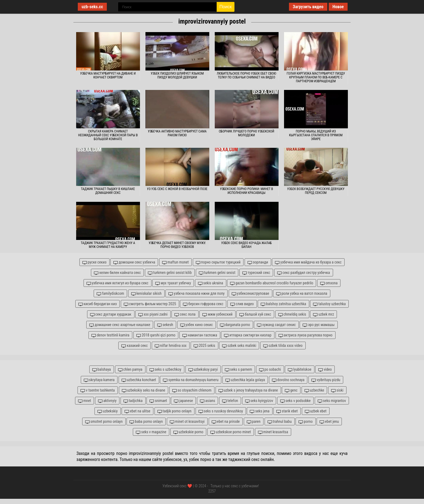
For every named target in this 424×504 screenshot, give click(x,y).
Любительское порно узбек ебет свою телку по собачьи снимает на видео (247, 75)
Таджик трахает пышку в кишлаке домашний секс (108, 191)
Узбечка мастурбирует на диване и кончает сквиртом (108, 75)
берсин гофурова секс (203, 304)
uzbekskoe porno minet (231, 432)
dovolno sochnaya (288, 380)
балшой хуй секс (255, 314)
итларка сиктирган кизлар (248, 335)
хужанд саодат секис (276, 325)
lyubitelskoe (300, 369)
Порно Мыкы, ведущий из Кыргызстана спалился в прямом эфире (316, 135)
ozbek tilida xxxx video (283, 346)
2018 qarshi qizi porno (156, 335)
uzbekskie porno (188, 432)
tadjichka (133, 401)
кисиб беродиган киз (98, 304)
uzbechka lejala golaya (245, 380)
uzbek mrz (323, 314)
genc (291, 390)
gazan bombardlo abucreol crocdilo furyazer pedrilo (272, 283)
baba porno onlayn (146, 422)
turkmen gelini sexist (217, 273)
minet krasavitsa (273, 432)
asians (207, 401)
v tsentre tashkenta (98, 390)
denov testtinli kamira (110, 335)
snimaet (158, 401)
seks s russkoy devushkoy (221, 411)
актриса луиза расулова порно (306, 335)
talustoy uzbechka (329, 304)
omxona (329, 283)
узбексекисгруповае (250, 294)
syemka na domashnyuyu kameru (191, 380)
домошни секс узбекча (134, 262)
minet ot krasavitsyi (187, 422)
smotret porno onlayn (104, 422)
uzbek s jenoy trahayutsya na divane (248, 390)
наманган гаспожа (200, 335)
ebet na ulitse (137, 411)
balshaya (102, 369)
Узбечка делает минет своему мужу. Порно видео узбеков (177, 245)
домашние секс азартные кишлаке (120, 325)
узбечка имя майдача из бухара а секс (308, 262)
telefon (230, 401)
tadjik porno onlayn (174, 411)
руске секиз (94, 262)
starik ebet (287, 411)
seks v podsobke (295, 401)
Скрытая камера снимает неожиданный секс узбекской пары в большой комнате (108, 135)
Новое (338, 7)
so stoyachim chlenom (192, 390)
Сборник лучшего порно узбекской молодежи (247, 133)
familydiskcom (110, 294)
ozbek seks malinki (239, 346)
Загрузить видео (308, 7)
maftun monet (175, 262)
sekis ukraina (211, 283)
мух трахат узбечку (173, 283)
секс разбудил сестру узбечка (304, 273)
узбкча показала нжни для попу (197, 294)
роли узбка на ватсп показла (302, 294)
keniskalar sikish (146, 294)
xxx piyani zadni (153, 314)
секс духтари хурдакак (111, 314)
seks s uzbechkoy (165, 369)
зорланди (258, 262)
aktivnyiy (107, 401)
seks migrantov (332, 401)
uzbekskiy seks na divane (144, 390)
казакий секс (134, 346)
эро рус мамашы (319, 325)
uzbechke (314, 390)
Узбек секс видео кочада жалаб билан (246, 245)
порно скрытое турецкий (218, 262)
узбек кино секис (197, 325)
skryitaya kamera (99, 380)
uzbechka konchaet (139, 380)
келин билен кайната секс (117, 273)
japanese (183, 401)
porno (306, 422)
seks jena (260, 411)
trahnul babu (280, 422)
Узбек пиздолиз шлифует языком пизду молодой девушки (177, 75)
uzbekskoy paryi (203, 369)
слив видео (242, 304)
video (325, 369)
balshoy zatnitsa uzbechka (283, 304)
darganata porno (235, 325)
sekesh (165, 325)
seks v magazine (151, 432)
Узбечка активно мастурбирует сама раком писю (177, 133)
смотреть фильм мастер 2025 (150, 304)
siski (337, 390)
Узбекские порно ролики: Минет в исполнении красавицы (247, 191)
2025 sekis (204, 346)
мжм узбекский (217, 314)
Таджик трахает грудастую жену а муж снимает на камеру (108, 245)
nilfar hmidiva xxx (171, 346)
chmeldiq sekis (292, 314)
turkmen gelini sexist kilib (170, 273)
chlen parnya (130, 369)
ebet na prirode (226, 422)
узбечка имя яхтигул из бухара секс (118, 283)
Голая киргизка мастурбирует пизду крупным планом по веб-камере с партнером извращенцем (316, 77)
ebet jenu (329, 422)
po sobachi (270, 369)
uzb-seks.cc (92, 7)
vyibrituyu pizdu (326, 380)
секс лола (185, 314)
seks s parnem (238, 369)
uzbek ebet (316, 411)
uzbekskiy (108, 411)
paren (254, 422)
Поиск (225, 7)
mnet (84, 401)
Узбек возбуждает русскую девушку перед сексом (316, 191)
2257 (212, 491)
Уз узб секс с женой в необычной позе (177, 189)
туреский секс (256, 273)
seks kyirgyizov (259, 401)
